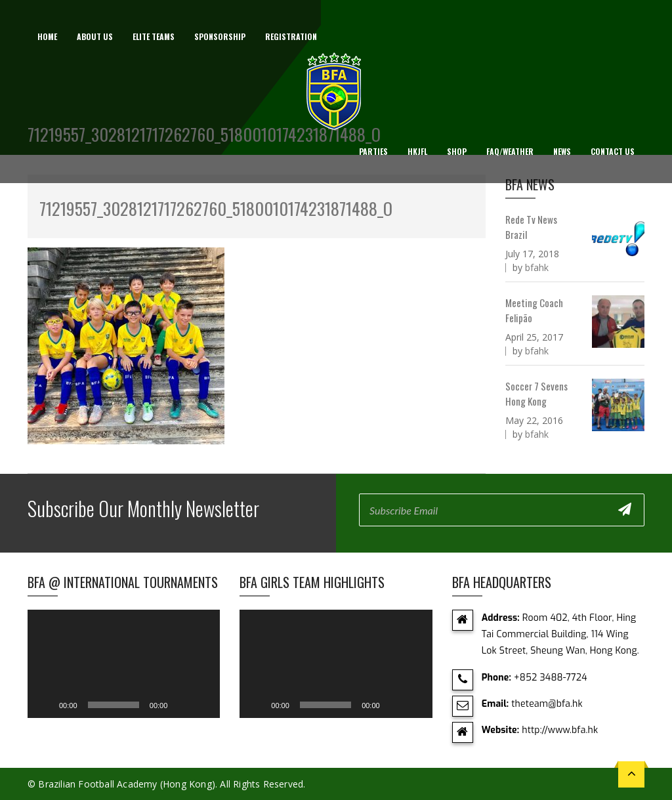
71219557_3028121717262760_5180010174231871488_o (216, 208)
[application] (124, 664)
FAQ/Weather (510, 151)
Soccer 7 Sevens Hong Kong (536, 393)
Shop (457, 151)
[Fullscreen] (203, 705)
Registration (291, 36)
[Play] (45, 705)
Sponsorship (220, 36)
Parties (373, 151)
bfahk (537, 267)
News (562, 151)
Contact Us (613, 151)
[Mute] (182, 705)
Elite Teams (154, 36)
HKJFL (417, 151)
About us (95, 36)
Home (47, 36)
